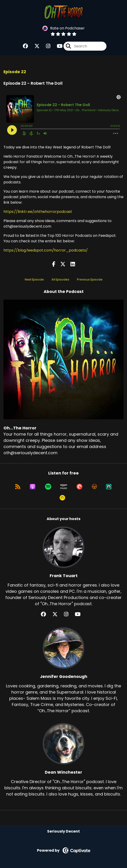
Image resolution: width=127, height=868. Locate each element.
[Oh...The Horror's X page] (34, 46)
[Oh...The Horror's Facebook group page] (25, 46)
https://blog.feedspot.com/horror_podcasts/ (46, 250)
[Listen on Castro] (109, 487)
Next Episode (34, 279)
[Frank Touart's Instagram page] (69, 614)
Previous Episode (90, 279)
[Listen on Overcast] (94, 487)
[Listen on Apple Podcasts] (33, 487)
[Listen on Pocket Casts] (79, 487)
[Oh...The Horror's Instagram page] (45, 46)
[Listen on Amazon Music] (64, 487)
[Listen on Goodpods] (62, 498)
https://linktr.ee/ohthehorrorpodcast (38, 212)
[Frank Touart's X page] (58, 614)
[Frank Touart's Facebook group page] (46, 614)
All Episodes (60, 279)
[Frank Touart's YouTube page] (80, 614)
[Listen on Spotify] (48, 487)
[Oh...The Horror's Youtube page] (57, 46)
